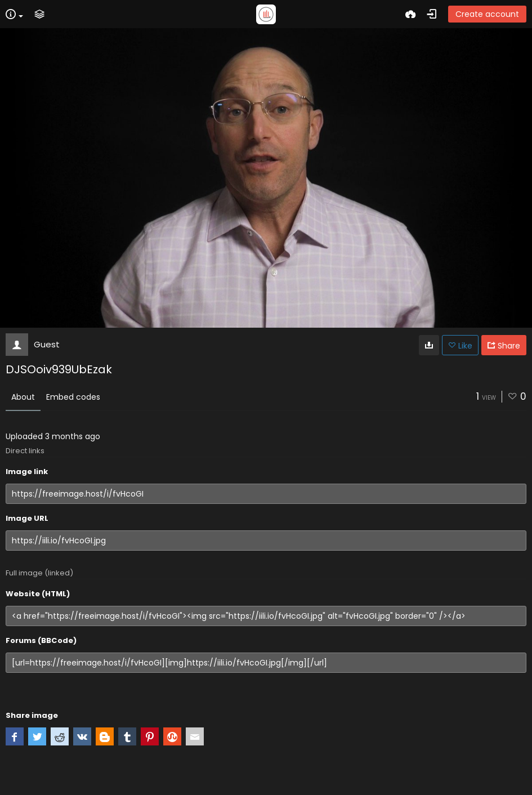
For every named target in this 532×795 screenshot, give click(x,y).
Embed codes (73, 397)
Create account (487, 14)
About (23, 397)
